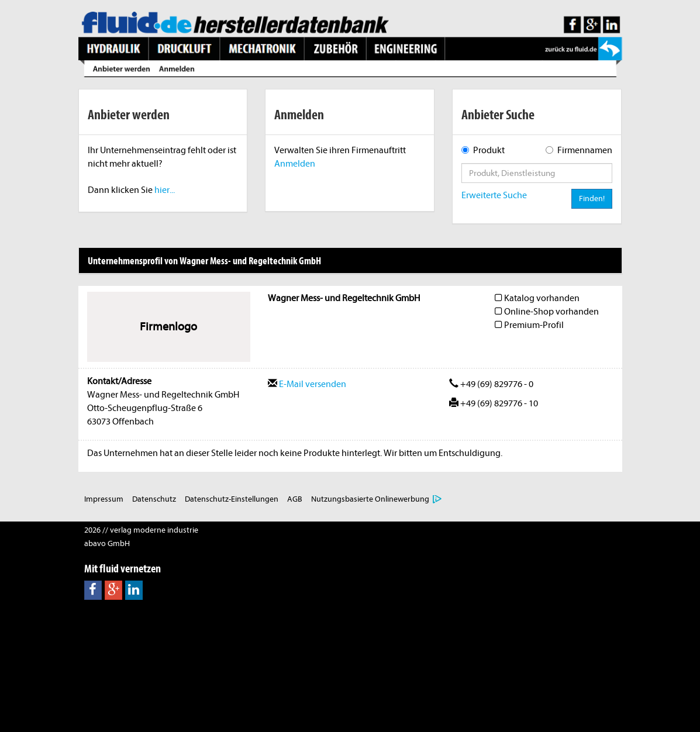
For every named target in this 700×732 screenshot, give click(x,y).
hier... (165, 190)
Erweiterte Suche (494, 195)
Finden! (592, 198)
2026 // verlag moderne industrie (141, 530)
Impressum (104, 499)
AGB (295, 499)
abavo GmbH (107, 543)
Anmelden (295, 164)
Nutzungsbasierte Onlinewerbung (370, 499)
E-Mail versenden (307, 384)
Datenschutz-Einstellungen (232, 499)
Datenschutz (154, 499)
